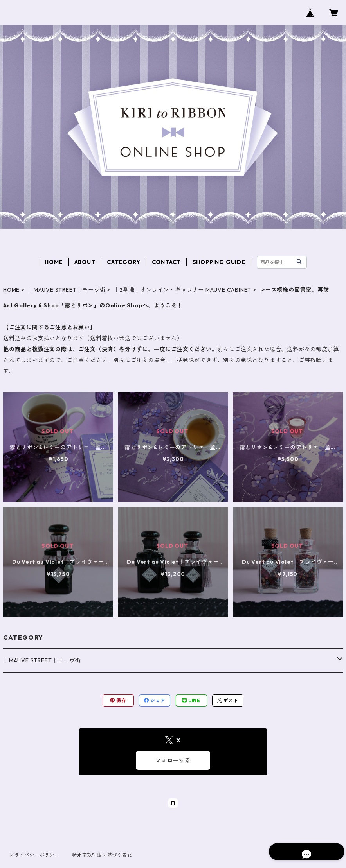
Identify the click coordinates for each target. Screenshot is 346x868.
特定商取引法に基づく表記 (102, 855)
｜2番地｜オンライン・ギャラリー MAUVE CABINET (182, 290)
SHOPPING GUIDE (219, 262)
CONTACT (167, 262)
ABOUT (85, 262)
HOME (54, 262)
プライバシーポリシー (34, 855)
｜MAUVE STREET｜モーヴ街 (67, 290)
